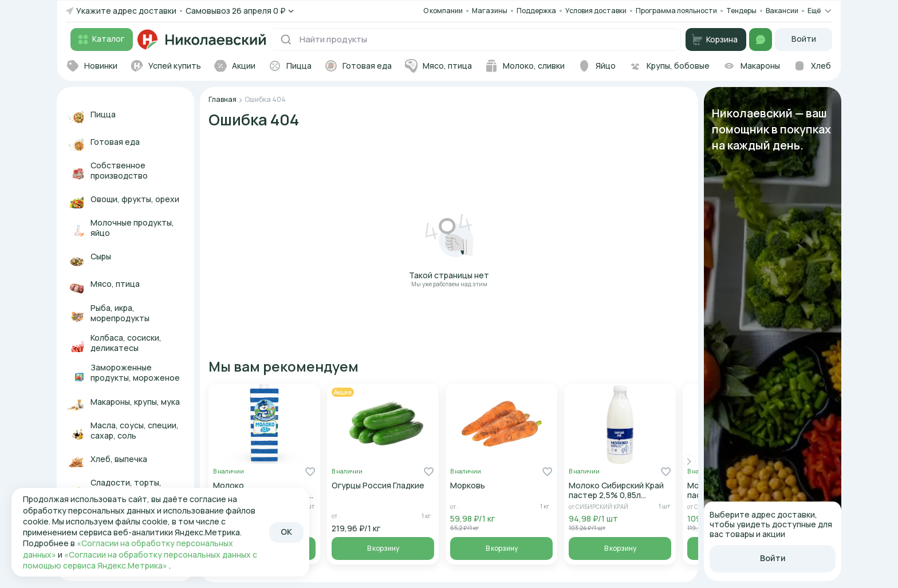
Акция (343, 392)
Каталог (100, 40)
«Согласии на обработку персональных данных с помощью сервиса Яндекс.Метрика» (140, 560)
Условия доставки (596, 11)
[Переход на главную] (202, 40)
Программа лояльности (676, 11)
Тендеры (741, 11)
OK (286, 532)
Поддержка (536, 11)
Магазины (490, 11)
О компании (443, 11)
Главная (222, 99)
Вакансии (782, 11)
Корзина (714, 40)
